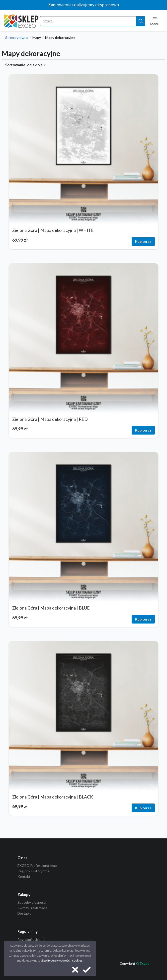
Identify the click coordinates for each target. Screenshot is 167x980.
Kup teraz (143, 241)
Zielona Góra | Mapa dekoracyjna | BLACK (53, 797)
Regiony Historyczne (34, 871)
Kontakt (24, 876)
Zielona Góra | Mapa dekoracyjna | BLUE (51, 608)
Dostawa (24, 913)
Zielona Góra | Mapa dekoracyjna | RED (50, 419)
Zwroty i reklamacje (33, 908)
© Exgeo (143, 963)
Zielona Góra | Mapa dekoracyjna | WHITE (53, 230)
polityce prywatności (57, 960)
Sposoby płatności (32, 902)
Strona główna (17, 38)
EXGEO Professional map (37, 866)
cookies (77, 960)
